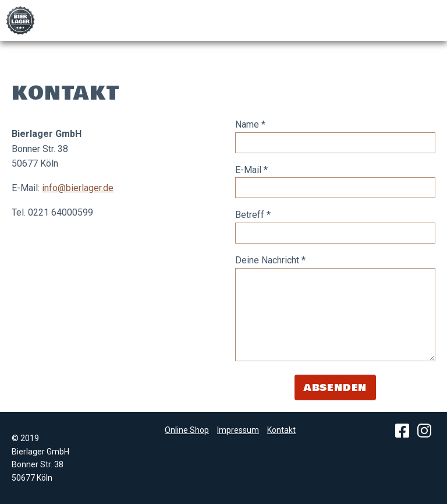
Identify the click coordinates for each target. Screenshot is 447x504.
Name (250, 124)
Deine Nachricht (270, 260)
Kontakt (281, 430)
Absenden (335, 388)
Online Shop (187, 430)
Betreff (253, 215)
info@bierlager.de (78, 188)
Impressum (238, 430)
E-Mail (251, 170)
